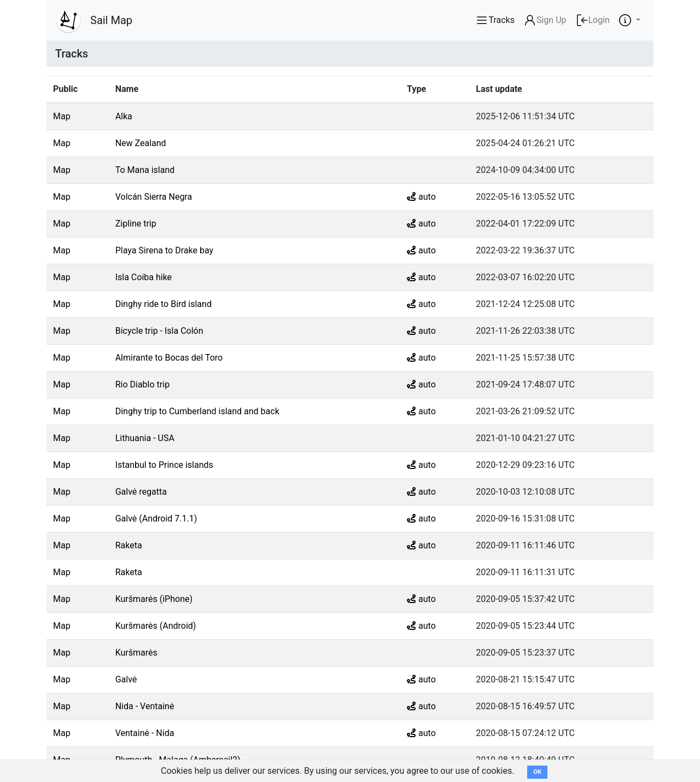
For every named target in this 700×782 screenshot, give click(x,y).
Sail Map (111, 20)
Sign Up (545, 20)
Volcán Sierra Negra (154, 197)
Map (62, 116)
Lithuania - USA (145, 438)
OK (537, 772)
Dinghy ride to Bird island (164, 304)
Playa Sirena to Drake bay (164, 250)
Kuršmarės (136, 653)
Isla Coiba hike (144, 277)
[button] (629, 21)
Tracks (495, 20)
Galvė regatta (141, 492)
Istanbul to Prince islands (164, 465)
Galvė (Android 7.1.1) (156, 519)
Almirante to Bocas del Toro (169, 358)
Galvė (126, 679)
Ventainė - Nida (145, 733)
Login (593, 20)
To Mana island (145, 170)
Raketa (129, 545)
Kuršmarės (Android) (156, 626)
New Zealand (141, 143)
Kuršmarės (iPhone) (154, 599)
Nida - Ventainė (145, 706)
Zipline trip (136, 224)
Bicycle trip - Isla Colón (159, 331)
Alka (124, 116)
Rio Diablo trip (142, 384)
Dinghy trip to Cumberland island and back (197, 411)
